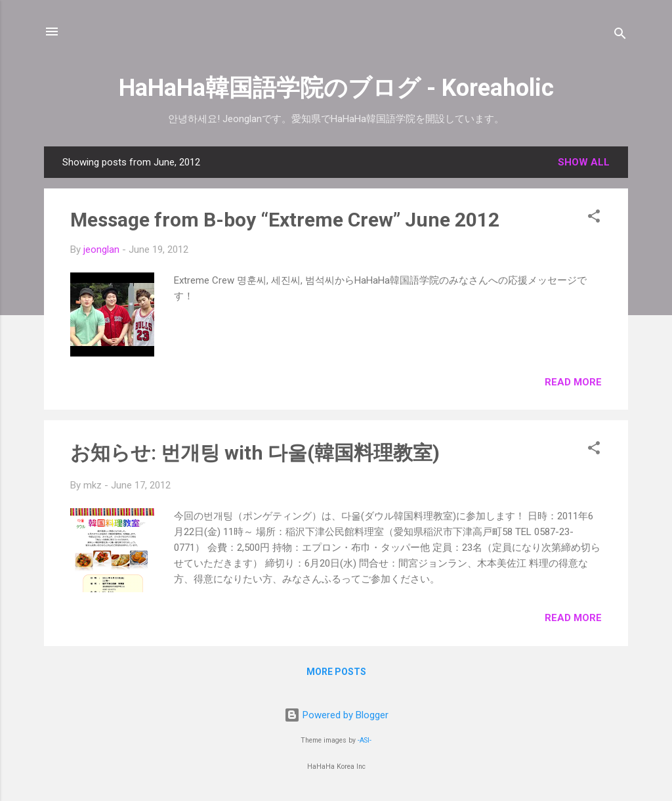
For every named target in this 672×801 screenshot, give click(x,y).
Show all (584, 162)
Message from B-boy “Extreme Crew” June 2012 (285, 220)
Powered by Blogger (336, 715)
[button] (594, 218)
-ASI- (365, 740)
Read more (573, 382)
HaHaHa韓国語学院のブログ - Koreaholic (336, 88)
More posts (336, 672)
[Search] (620, 36)
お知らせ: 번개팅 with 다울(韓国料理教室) (255, 453)
